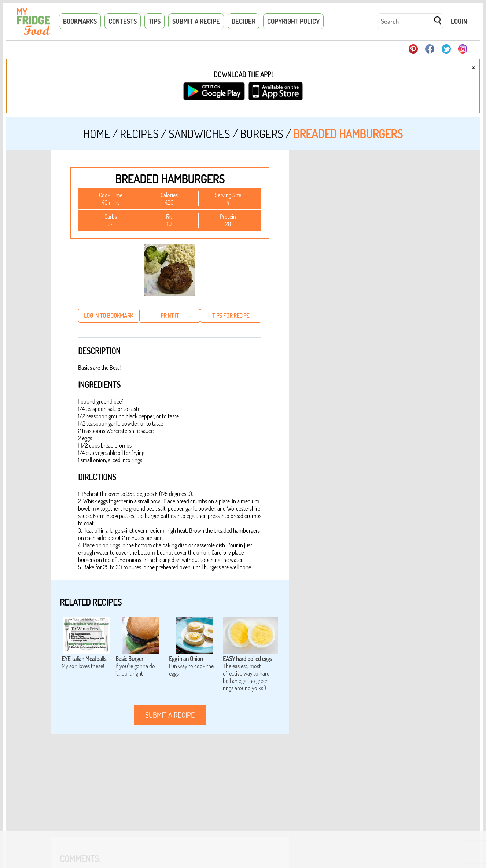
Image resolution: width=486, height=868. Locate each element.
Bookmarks (80, 21)
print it (170, 316)
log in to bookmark (108, 316)
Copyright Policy (293, 21)
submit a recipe (170, 715)
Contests (123, 21)
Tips (154, 21)
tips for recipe (231, 316)
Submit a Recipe (196, 21)
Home (97, 134)
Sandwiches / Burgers (226, 134)
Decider (244, 21)
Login (459, 21)
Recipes (139, 134)
